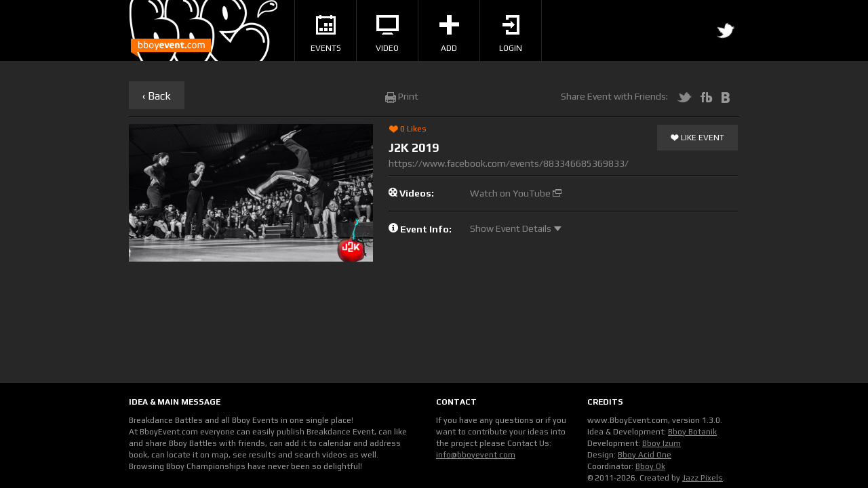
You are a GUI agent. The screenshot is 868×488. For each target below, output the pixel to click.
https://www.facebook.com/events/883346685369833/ (509, 163)
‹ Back (157, 96)
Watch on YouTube (516, 193)
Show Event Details (516, 228)
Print (402, 96)
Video (387, 34)
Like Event (697, 138)
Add (449, 34)
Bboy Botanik (692, 432)
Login (511, 34)
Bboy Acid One (645, 455)
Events (326, 34)
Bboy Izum (662, 443)
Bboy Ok (650, 466)
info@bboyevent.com (476, 455)
